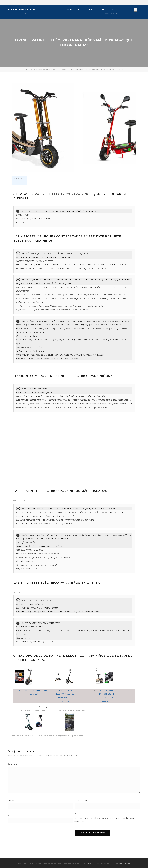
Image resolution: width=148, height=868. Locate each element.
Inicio (70, 9)
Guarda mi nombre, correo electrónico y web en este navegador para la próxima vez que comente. (106, 820)
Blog (90, 9)
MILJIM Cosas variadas (22, 9)
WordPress (86, 863)
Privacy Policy (111, 14)
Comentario (13, 764)
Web (10, 815)
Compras (80, 9)
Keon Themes (124, 863)
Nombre (12, 800)
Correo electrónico (83, 800)
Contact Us (101, 9)
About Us (113, 9)
